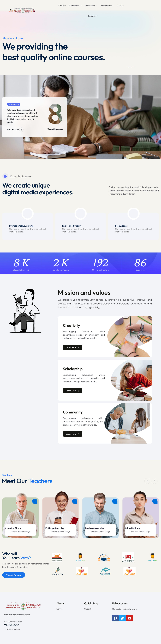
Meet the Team (15, 130)
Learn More (73, 348)
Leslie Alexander (135, 529)
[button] (147, 481)
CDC (120, 5)
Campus (92, 16)
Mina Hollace (12, 529)
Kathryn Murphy (95, 529)
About (61, 5)
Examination (106, 5)
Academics (74, 5)
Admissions (90, 5)
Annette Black (53, 529)
